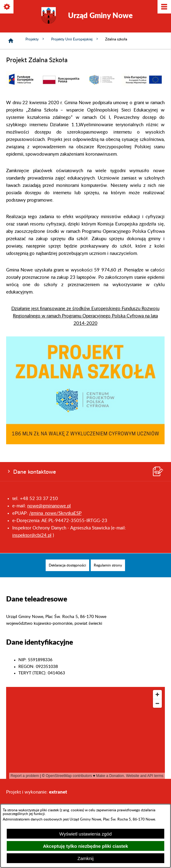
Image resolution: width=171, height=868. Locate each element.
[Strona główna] (11, 41)
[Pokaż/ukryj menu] (164, 7)
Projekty (35, 39)
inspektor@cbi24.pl (32, 535)
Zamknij (86, 858)
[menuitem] (67, 565)
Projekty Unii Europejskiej (75, 39)
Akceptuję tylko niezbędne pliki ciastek (85, 846)
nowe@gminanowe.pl (49, 506)
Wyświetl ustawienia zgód (86, 834)
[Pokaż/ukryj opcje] (7, 7)
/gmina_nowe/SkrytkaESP (55, 513)
